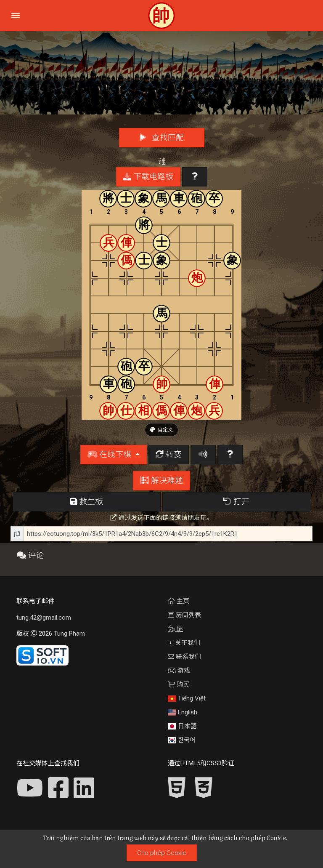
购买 (179, 684)
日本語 (182, 726)
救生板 (87, 502)
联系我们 (184, 657)
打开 (236, 502)
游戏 (179, 671)
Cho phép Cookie (162, 853)
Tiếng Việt (187, 698)
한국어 (182, 740)
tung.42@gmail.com (44, 618)
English (183, 712)
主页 (179, 601)
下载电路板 (148, 177)
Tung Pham (69, 634)
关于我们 (184, 643)
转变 (169, 455)
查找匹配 (162, 138)
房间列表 (184, 615)
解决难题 (161, 481)
